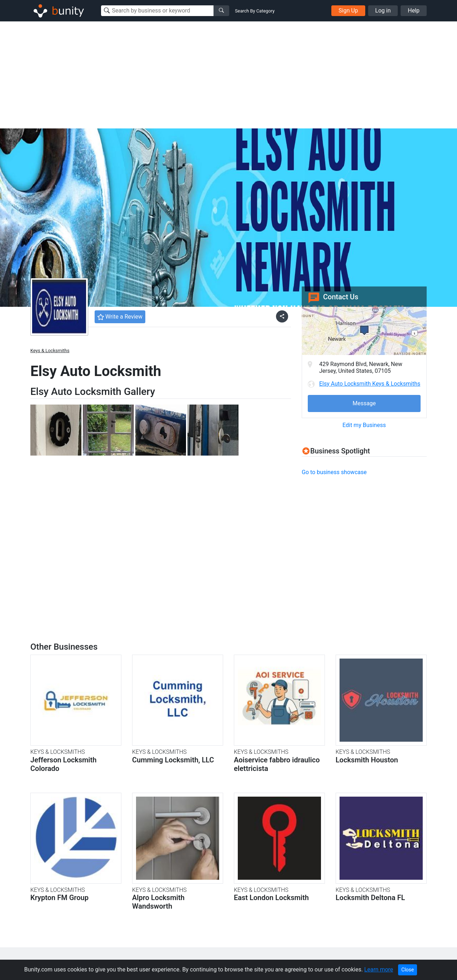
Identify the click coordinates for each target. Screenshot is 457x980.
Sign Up (348, 11)
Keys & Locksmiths (50, 351)
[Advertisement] (228, 75)
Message (364, 403)
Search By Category (255, 11)
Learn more (379, 969)
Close (408, 970)
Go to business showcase (334, 472)
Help (414, 11)
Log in (383, 11)
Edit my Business (364, 425)
